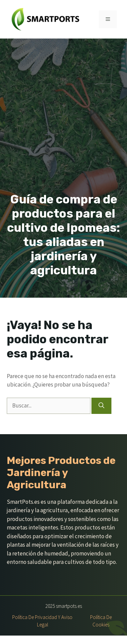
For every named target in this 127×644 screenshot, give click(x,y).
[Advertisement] (63, 126)
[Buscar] (101, 406)
